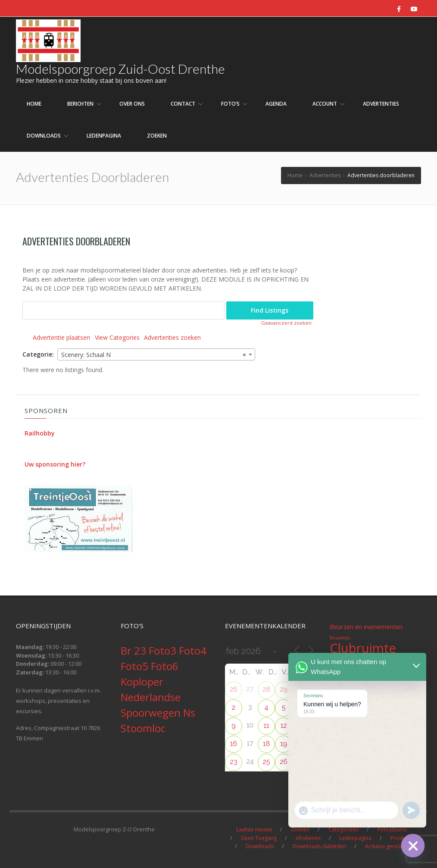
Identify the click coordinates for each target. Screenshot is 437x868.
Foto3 (164, 650)
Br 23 (135, 650)
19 (284, 744)
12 (283, 725)
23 (234, 762)
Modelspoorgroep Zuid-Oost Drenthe (120, 69)
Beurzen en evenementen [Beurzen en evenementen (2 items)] (366, 627)
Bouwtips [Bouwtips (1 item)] (340, 638)
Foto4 (193, 650)
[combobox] (156, 354)
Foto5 (136, 666)
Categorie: (38, 354)
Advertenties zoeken (172, 337)
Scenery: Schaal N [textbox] (154, 355)
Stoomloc (143, 728)
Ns (189, 713)
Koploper (142, 682)
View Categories (117, 337)
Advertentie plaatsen (61, 337)
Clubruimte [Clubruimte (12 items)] (363, 648)
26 (234, 689)
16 (234, 744)
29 (284, 689)
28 (266, 689)
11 (266, 725)
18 (266, 744)
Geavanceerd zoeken (286, 323)
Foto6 (165, 666)
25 (266, 762)
